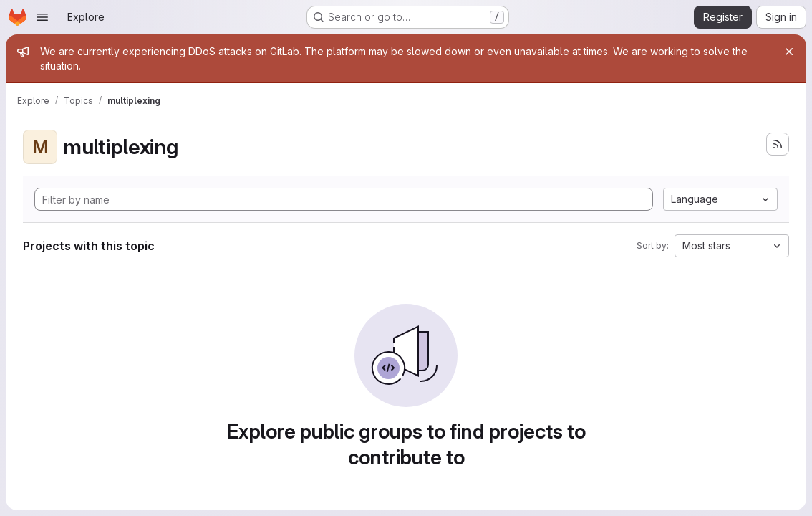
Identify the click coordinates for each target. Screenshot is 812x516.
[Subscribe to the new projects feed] (778, 144)
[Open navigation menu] (42, 17)
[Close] (789, 52)
